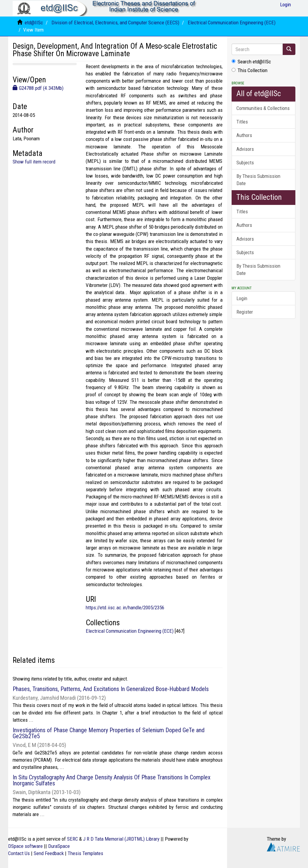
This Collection (249, 70)
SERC (72, 839)
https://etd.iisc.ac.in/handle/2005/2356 (125, 608)
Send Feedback (49, 853)
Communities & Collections (263, 108)
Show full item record (34, 162)
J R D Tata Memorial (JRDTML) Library (121, 839)
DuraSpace (59, 846)
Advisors (245, 149)
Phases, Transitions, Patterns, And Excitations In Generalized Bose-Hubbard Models (111, 689)
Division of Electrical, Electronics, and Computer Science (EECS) (115, 23)
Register (245, 312)
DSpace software (25, 846)
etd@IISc (34, 23)
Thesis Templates (85, 853)
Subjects (245, 163)
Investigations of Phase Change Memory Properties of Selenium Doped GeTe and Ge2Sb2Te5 (109, 733)
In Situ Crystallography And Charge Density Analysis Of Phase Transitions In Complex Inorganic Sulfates (112, 780)
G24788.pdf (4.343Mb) (38, 88)
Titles (242, 122)
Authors (244, 135)
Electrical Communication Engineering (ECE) (232, 23)
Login (242, 298)
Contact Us (19, 853)
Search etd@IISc (251, 62)
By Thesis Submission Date (258, 180)
